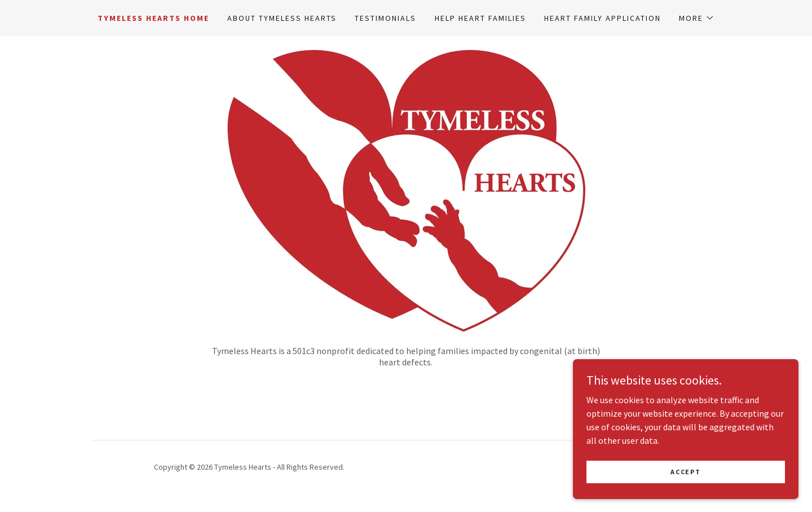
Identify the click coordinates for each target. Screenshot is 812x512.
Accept (685, 472)
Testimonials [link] (385, 18)
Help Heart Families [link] (480, 18)
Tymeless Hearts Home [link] (153, 18)
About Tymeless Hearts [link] (282, 18)
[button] (697, 18)
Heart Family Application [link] (603, 18)
